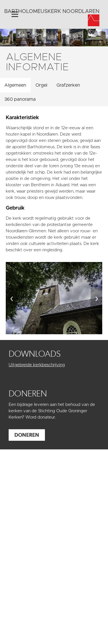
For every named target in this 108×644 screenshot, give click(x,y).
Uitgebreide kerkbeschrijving (37, 365)
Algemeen (15, 85)
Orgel (41, 85)
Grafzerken (68, 85)
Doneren (27, 435)
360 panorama (20, 99)
